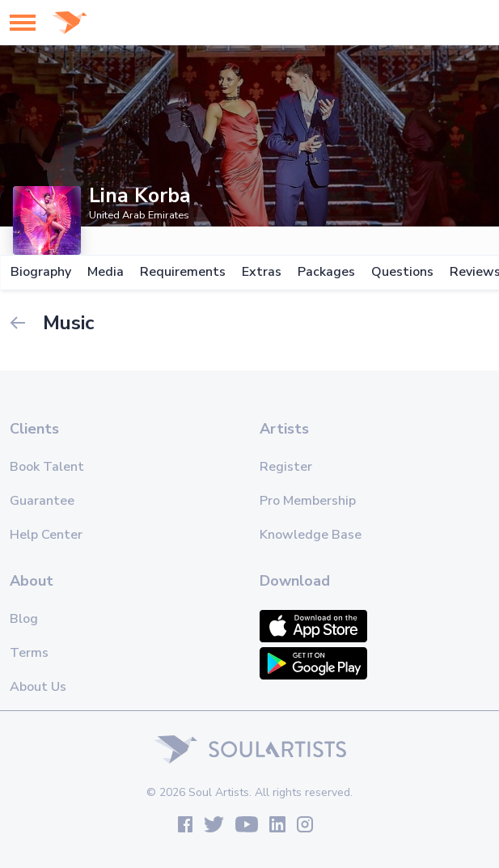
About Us (38, 687)
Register (286, 467)
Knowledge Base (311, 535)
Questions (402, 272)
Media (105, 272)
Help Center (46, 535)
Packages (326, 272)
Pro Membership (308, 501)
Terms (29, 653)
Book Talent (47, 467)
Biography (40, 272)
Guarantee (42, 501)
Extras (261, 272)
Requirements (182, 272)
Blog (24, 619)
